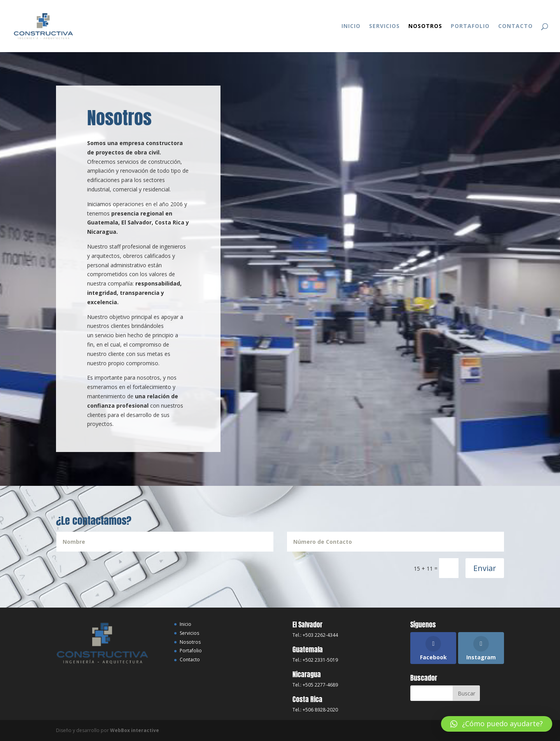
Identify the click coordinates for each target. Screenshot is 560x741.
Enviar (485, 568)
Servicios (384, 26)
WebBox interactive (135, 730)
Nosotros (425, 26)
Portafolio (470, 26)
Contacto (515, 26)
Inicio (351, 26)
